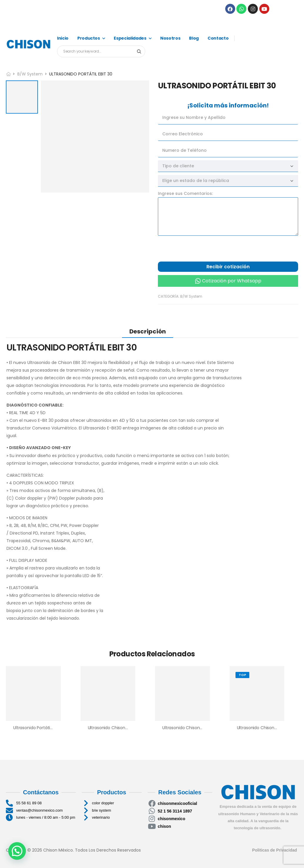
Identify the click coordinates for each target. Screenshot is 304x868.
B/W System (30, 74)
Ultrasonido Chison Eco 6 (262, 728)
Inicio (63, 38)
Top (242, 675)
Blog (194, 38)
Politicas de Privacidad (275, 850)
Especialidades (130, 38)
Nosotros (170, 38)
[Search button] (139, 51)
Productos (89, 38)
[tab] (148, 331)
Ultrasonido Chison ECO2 (187, 728)
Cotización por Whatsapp (232, 281)
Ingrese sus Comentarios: (185, 193)
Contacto (218, 38)
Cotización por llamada (186, 290)
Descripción (148, 331)
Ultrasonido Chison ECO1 (112, 728)
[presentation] (203, 250)
